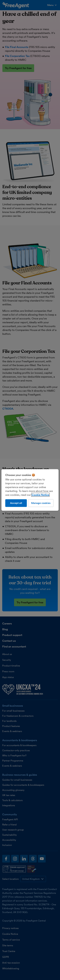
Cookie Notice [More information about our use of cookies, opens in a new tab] (40, 495)
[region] (30, 490)
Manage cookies (41, 503)
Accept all (16, 503)
